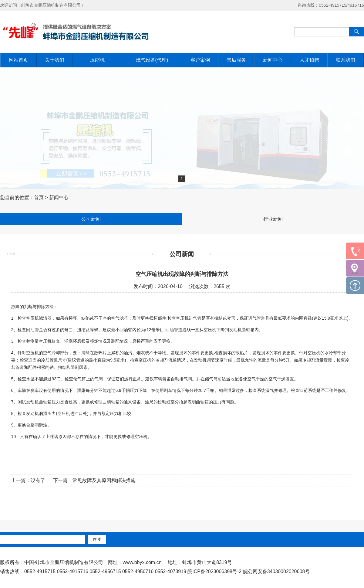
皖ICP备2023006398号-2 (214, 571)
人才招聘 (309, 60)
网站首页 (19, 60)
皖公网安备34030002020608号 (276, 571)
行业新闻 (273, 219)
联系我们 (345, 60)
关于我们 (55, 60)
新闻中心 (273, 60)
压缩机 (97, 60)
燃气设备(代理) (152, 60)
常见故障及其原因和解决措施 (104, 480)
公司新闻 (91, 219)
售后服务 (236, 60)
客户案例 (200, 60)
